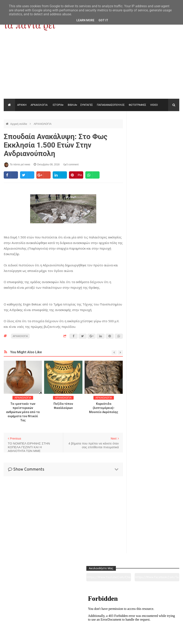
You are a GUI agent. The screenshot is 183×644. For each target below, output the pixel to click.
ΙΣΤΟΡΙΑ (58, 105)
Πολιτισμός (91, 618)
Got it (103, 20)
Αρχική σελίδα (19, 124)
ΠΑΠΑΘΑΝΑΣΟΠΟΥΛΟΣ (111, 105)
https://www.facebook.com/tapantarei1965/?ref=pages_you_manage (167, 130)
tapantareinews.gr (168, 638)
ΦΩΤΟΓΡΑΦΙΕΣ (137, 105)
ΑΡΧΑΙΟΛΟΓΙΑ (39, 105)
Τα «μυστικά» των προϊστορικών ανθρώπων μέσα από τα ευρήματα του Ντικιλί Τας (23, 412)
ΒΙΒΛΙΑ (72, 105)
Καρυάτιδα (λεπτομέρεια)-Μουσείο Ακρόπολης (104, 408)
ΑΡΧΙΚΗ (22, 105)
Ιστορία (56, 618)
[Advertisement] (91, 68)
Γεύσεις (127, 618)
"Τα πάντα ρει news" (45, 638)
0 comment (71, 165)
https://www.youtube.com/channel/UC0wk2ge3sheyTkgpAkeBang (142, 130)
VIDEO (154, 105)
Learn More (85, 20)
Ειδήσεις (162, 618)
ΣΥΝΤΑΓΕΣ (87, 105)
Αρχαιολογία (20, 618)
